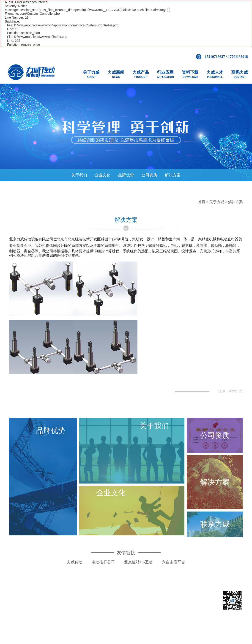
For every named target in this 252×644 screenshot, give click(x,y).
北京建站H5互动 (138, 565)
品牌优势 (126, 175)
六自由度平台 (173, 565)
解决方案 (173, 175)
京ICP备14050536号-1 (158, 610)
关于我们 (79, 175)
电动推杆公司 (103, 565)
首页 (202, 202)
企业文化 (103, 175)
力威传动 (75, 565)
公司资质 (149, 175)
